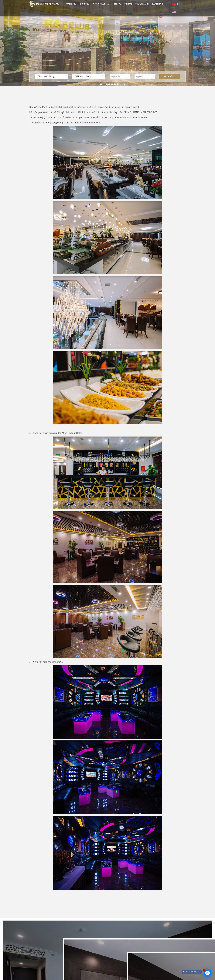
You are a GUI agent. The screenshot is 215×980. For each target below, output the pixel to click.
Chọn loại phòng (52, 76)
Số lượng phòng (89, 76)
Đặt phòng (170, 76)
